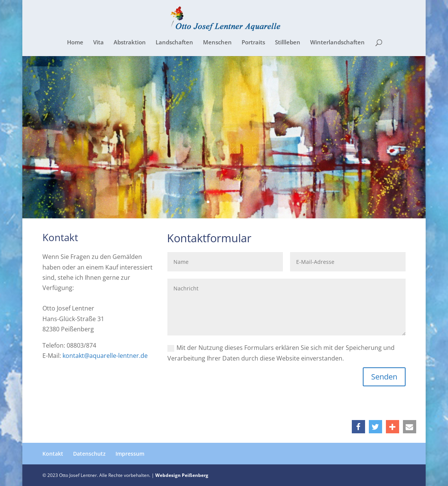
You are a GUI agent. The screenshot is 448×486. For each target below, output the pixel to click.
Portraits (253, 43)
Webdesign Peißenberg (182, 475)
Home (75, 43)
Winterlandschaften (337, 43)
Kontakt (53, 454)
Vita (98, 43)
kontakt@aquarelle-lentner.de (105, 356)
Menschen (217, 43)
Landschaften (174, 43)
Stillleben (288, 43)
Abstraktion (130, 43)
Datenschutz (89, 454)
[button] (358, 427)
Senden (384, 377)
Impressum (130, 454)
